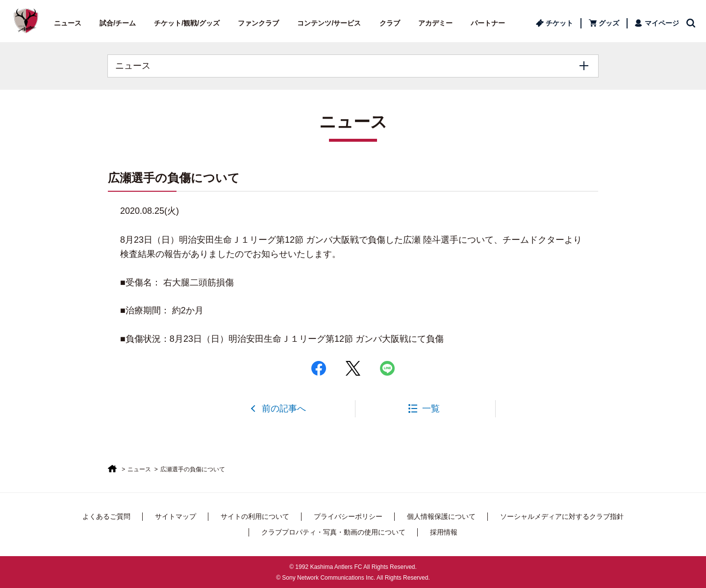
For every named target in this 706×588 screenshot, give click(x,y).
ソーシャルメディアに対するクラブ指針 (562, 516)
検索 (691, 23)
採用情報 (444, 532)
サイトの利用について (255, 516)
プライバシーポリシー (348, 516)
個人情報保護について (441, 516)
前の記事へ (284, 409)
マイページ (662, 23)
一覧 (431, 409)
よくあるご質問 (106, 516)
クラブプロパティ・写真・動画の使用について (333, 532)
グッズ (609, 23)
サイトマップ (176, 516)
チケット (559, 23)
